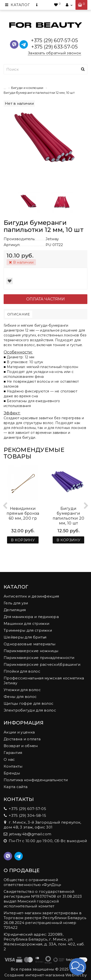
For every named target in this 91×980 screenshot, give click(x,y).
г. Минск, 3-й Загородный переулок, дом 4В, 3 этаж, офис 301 (42, 825)
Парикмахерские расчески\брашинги (42, 664)
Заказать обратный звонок (54, 53)
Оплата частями (45, 299)
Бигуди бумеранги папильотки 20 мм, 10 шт (69, 516)
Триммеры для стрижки (28, 630)
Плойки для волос (22, 671)
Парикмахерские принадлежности (39, 658)
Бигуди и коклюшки (27, 88)
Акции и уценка (19, 732)
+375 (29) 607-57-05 (54, 40)
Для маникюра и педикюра (31, 617)
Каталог (17, 5)
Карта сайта (16, 787)
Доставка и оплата (22, 739)
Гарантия (13, 753)
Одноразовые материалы (29, 644)
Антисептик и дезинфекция (31, 596)
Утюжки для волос (22, 690)
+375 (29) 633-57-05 (54, 47)
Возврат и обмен (21, 746)
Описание (19, 314)
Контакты (13, 766)
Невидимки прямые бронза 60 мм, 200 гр (23, 513)
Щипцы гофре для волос (29, 703)
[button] (78, 967)
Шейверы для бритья (25, 637)
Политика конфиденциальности (36, 780)
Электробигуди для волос (30, 710)
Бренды (12, 773)
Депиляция (15, 610)
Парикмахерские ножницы (31, 651)
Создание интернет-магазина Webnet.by (45, 975)
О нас (9, 759)
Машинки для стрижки (27, 623)
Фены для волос (20, 697)
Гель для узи (16, 603)
